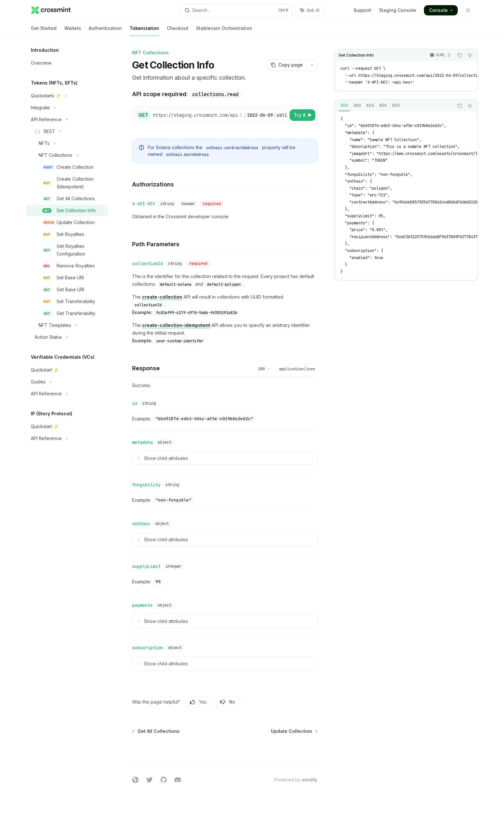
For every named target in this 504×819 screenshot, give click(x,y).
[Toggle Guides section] (67, 382)
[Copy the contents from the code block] (460, 55)
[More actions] (312, 65)
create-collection (162, 297)
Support (362, 10)
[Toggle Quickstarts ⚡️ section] (67, 96)
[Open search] (236, 10)
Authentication (105, 31)
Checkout (178, 31)
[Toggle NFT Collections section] (67, 155)
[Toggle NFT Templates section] (67, 325)
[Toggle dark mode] (468, 10)
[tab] (344, 105)
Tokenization (144, 31)
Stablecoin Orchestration (224, 31)
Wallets (73, 31)
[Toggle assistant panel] (310, 10)
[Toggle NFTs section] (67, 143)
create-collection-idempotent (176, 325)
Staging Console (398, 10)
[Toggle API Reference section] (67, 120)
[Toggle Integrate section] (67, 108)
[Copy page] (287, 65)
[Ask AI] (470, 55)
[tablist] (394, 106)
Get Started (44, 31)
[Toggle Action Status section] (67, 337)
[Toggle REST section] (67, 131)
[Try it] (302, 115)
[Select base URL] (198, 115)
